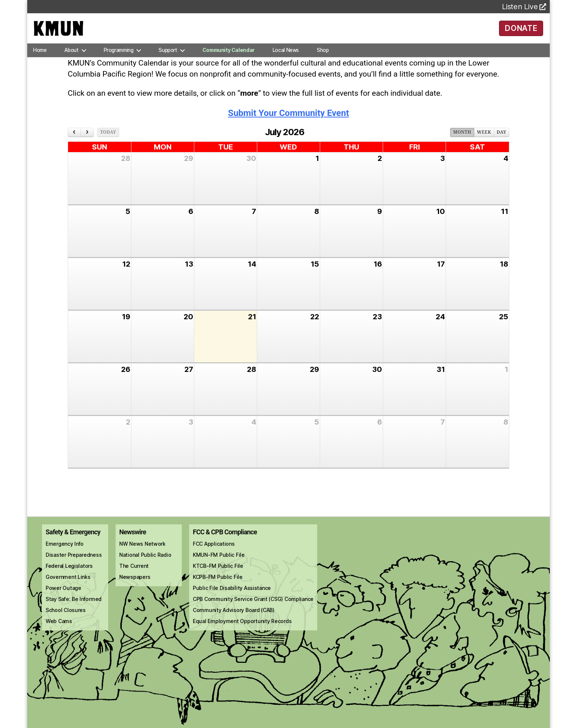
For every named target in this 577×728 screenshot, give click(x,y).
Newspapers (135, 587)
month (462, 143)
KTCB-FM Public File (218, 576)
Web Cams (59, 631)
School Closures (66, 620)
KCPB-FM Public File (218, 587)
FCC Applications (214, 554)
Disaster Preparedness (74, 565)
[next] (87, 143)
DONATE (521, 33)
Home (40, 60)
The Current (134, 576)
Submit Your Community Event (289, 124)
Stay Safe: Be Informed (74, 609)
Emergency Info (65, 554)
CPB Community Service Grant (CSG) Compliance (253, 609)
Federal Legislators (69, 576)
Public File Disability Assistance (232, 598)
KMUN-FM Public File (219, 565)
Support (168, 60)
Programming (119, 60)
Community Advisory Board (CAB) (234, 620)
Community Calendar (229, 60)
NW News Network (142, 554)
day (502, 143)
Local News (286, 60)
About (71, 60)
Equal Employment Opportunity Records (242, 631)
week (484, 143)
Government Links (68, 587)
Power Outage (63, 598)
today (108, 143)
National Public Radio (145, 565)
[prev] (74, 143)
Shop (323, 60)
